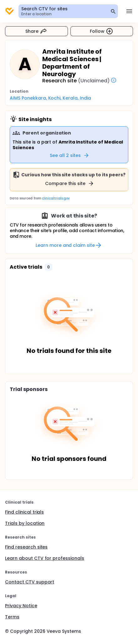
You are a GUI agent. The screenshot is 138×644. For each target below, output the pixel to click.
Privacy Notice (21, 606)
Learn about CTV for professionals (45, 558)
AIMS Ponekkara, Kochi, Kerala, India (50, 98)
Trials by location (25, 523)
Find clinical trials (24, 512)
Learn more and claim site (69, 245)
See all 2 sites (70, 155)
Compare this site (70, 183)
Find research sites (26, 547)
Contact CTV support (30, 582)
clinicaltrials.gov (56, 198)
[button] (49, 267)
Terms (12, 617)
